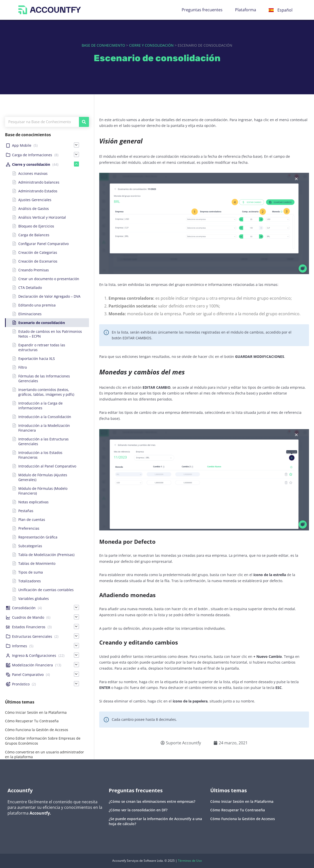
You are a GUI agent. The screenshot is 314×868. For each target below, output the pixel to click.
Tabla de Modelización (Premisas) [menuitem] (46, 555)
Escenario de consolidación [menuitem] (42, 323)
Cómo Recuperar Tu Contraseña (32, 721)
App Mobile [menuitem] (22, 145)
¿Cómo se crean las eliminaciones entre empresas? (152, 801)
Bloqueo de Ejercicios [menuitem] (36, 226)
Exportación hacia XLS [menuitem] (37, 359)
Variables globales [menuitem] (34, 599)
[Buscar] (84, 122)
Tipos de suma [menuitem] (31, 572)
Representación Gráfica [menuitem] (38, 537)
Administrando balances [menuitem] (39, 182)
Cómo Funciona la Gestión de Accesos (37, 730)
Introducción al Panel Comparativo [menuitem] (47, 466)
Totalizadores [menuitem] (30, 581)
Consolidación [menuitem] (24, 608)
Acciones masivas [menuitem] (33, 173)
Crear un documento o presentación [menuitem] (49, 279)
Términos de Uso (190, 861)
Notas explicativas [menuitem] (33, 502)
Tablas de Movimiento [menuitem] (37, 563)
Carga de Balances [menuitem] (34, 235)
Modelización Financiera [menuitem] (32, 665)
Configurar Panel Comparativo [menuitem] (43, 244)
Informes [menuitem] (20, 646)
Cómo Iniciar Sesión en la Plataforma (36, 712)
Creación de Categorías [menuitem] (38, 252)
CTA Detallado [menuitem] (30, 288)
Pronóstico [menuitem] (21, 684)
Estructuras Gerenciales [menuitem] (32, 636)
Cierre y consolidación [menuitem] (31, 164)
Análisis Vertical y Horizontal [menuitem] (42, 217)
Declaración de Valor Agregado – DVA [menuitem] (49, 296)
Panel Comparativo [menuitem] (28, 675)
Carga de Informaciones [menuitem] (32, 155)
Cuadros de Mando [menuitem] (28, 617)
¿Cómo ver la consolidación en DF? (138, 810)
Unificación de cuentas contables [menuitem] (46, 590)
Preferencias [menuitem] (29, 528)
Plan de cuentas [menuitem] (32, 520)
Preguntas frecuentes (202, 10)
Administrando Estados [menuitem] (38, 191)
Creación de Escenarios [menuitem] (38, 261)
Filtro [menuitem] (23, 367)
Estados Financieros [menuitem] (29, 627)
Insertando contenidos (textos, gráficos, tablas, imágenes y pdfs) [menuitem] (46, 392)
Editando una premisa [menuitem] (37, 305)
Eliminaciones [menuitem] (30, 314)
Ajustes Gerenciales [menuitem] (35, 200)
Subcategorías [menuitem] (30, 546)
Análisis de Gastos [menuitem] (34, 209)
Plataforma (246, 10)
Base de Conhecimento (103, 45)
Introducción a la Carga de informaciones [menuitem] (40, 406)
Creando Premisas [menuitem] (34, 270)
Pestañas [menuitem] (26, 511)
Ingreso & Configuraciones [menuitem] (34, 655)
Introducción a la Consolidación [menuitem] (45, 417)
